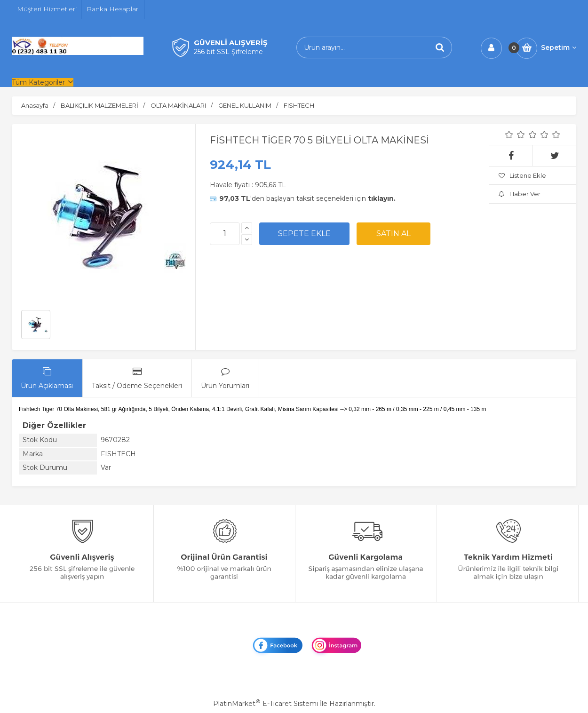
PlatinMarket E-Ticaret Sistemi (266, 704)
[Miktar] (225, 234)
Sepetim (559, 48)
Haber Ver (520, 194)
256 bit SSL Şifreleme (228, 52)
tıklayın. (382, 198)
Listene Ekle (522, 175)
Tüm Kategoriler (38, 82)
